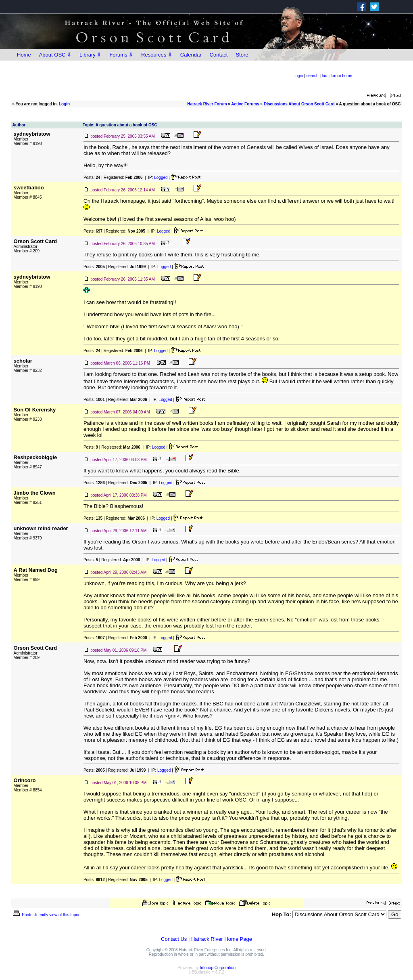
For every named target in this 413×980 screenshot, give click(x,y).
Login (64, 104)
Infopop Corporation (218, 968)
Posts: (92, 177)
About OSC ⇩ (55, 55)
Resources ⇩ (157, 55)
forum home (341, 76)
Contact (219, 55)
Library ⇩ (90, 55)
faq (325, 76)
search (313, 76)
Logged (161, 177)
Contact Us (174, 939)
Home (24, 55)
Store (242, 55)
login (299, 76)
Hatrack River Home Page (222, 939)
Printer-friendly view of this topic (45, 915)
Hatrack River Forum (207, 104)
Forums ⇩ (121, 55)
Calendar (191, 55)
